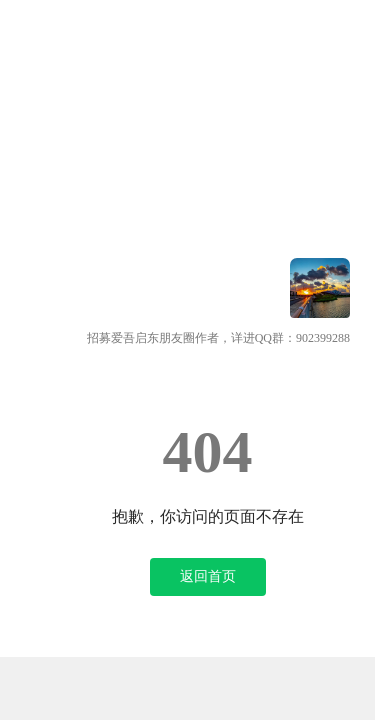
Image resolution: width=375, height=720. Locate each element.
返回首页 (208, 576)
